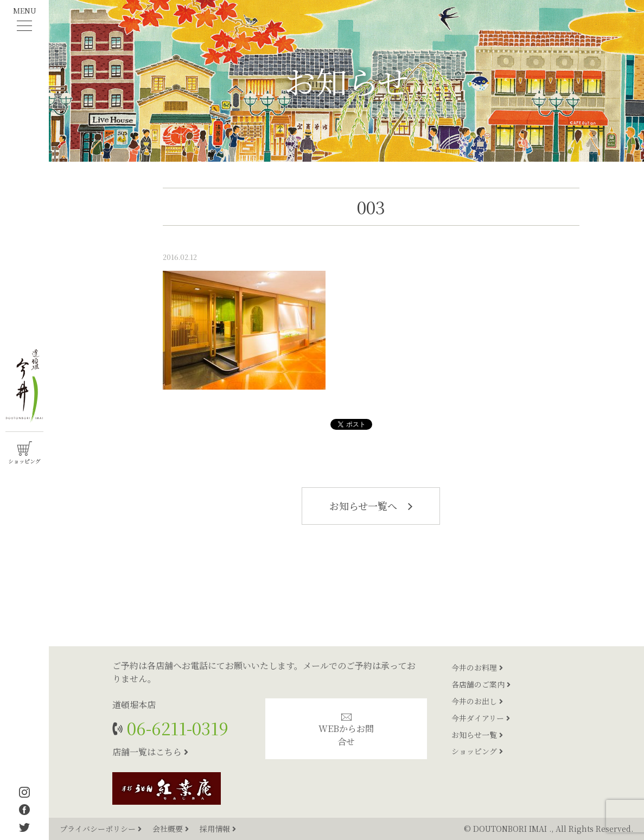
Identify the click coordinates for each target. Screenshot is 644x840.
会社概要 (172, 829)
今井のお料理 (477, 667)
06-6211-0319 (176, 728)
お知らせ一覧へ (371, 506)
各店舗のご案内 (481, 684)
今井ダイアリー (481, 718)
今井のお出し (477, 701)
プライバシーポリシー (102, 829)
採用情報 (218, 829)
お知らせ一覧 (477, 735)
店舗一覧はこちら (150, 752)
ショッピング (477, 751)
